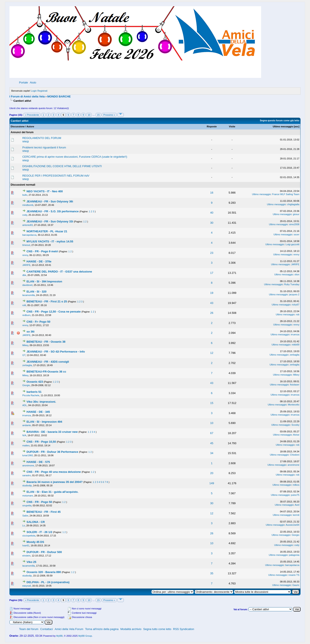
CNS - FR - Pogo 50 (40, 502)
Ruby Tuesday (292, 284)
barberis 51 (34, 392)
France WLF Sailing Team (286, 194)
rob (298, 314)
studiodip (27, 485)
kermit (296, 515)
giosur (296, 214)
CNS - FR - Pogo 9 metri (43, 251)
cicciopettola (29, 536)
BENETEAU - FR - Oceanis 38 (46, 342)
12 (212, 353)
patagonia (294, 555)
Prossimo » (109, 115)
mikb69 (295, 345)
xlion (297, 274)
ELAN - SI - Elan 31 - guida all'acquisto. (52, 492)
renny (25, 255)
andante (27, 425)
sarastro (27, 475)
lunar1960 (28, 455)
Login (34, 91)
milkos (296, 485)
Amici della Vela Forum (69, 629)
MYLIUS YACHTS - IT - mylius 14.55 (50, 241)
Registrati (42, 91)
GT (24, 355)
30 (212, 223)
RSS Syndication (184, 629)
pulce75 (295, 495)
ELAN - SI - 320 (36, 292)
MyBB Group (85, 636)
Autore (30, 126)
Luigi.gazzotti (292, 244)
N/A (24, 435)
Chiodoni (295, 455)
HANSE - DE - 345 (38, 412)
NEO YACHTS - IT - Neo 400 (45, 191)
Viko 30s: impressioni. (41, 402)
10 (89, 115)
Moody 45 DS (35, 542)
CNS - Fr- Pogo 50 (38, 322)
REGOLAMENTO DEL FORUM (42, 138)
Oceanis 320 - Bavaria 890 (44, 572)
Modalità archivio (131, 629)
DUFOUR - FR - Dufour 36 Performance (53, 452)
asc (296, 126)
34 (212, 453)
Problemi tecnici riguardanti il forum (44, 147)
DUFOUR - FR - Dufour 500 (44, 552)
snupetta (27, 505)
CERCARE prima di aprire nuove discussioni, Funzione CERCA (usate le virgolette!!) (75, 157)
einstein (26, 556)
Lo (24, 525)
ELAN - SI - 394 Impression (44, 281)
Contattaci (47, 629)
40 (212, 213)
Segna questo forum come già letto (280, 120)
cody (25, 215)
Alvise (296, 435)
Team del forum (29, 629)
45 (212, 443)
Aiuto (33, 82)
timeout (26, 245)
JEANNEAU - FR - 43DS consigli (48, 362)
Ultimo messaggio (283, 126)
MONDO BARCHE (59, 96)
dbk (24, 275)
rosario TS (294, 575)
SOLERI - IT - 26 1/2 (40, 532)
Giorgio (26, 385)
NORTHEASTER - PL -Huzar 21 (47, 231)
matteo (26, 445)
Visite (232, 126)
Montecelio (294, 405)
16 (212, 193)
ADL (25, 405)
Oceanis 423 (35, 382)
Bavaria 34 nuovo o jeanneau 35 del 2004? (55, 482)
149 (212, 483)
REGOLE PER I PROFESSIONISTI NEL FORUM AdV (56, 176)
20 (212, 473)
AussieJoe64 (292, 525)
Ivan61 (26, 545)
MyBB (60, 636)
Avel (297, 505)
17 (212, 273)
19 (212, 293)
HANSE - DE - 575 (38, 462)
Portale (24, 82)
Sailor (25, 516)
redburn (26, 315)
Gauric (296, 585)
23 (212, 253)
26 (212, 313)
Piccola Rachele (31, 395)
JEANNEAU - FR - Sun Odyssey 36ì (50, 201)
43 (212, 303)
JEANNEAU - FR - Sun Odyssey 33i (50, 221)
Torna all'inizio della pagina (102, 629)
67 (212, 433)
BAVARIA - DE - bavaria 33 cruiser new (52, 432)
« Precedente (32, 115)
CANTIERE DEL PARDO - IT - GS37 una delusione (59, 272)
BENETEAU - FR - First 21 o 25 (47, 301)
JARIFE (26, 265)
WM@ (26, 142)
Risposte (212, 126)
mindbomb (28, 205)
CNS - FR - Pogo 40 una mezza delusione (54, 472)
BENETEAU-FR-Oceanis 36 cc (46, 372)
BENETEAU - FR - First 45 (43, 512)
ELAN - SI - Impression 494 (44, 422)
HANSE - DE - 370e (39, 261)
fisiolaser (295, 385)
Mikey (25, 345)
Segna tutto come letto (157, 629)
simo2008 (294, 224)
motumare (28, 496)
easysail (27, 586)
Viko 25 (31, 562)
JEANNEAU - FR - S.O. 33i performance (53, 211)
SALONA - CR (36, 522)
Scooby (295, 425)
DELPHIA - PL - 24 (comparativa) (48, 582)
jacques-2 (294, 294)
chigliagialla (293, 204)
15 (98, 115)
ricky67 (296, 305)
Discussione (18, 126)
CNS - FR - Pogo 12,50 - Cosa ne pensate (54, 312)
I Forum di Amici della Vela (27, 96)
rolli (24, 305)
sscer (296, 234)
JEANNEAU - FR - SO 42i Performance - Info (56, 352)
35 (212, 573)
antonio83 (28, 225)
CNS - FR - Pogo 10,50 (42, 442)
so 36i (30, 332)
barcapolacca (29, 235)
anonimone (28, 465)
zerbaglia (295, 355)
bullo (25, 195)
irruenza (295, 334)
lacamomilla (29, 295)
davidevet (27, 285)
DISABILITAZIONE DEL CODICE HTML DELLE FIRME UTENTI (62, 166)
